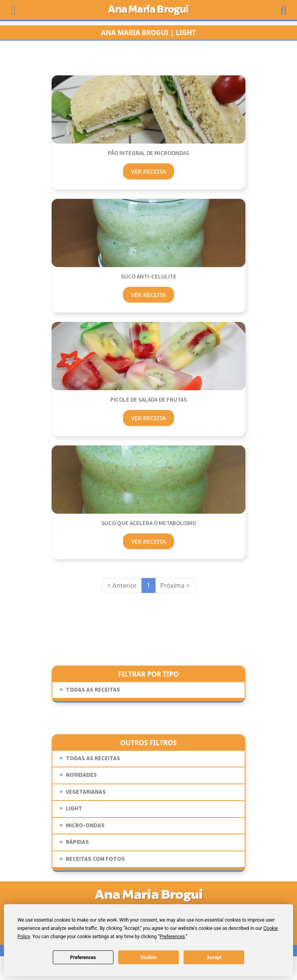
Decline (148, 958)
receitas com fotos (95, 859)
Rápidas (77, 842)
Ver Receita (148, 171)
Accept (214, 958)
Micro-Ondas (85, 826)
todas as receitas (93, 690)
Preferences (83, 958)
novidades (81, 775)
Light (74, 809)
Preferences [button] (172, 937)
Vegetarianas (86, 792)
